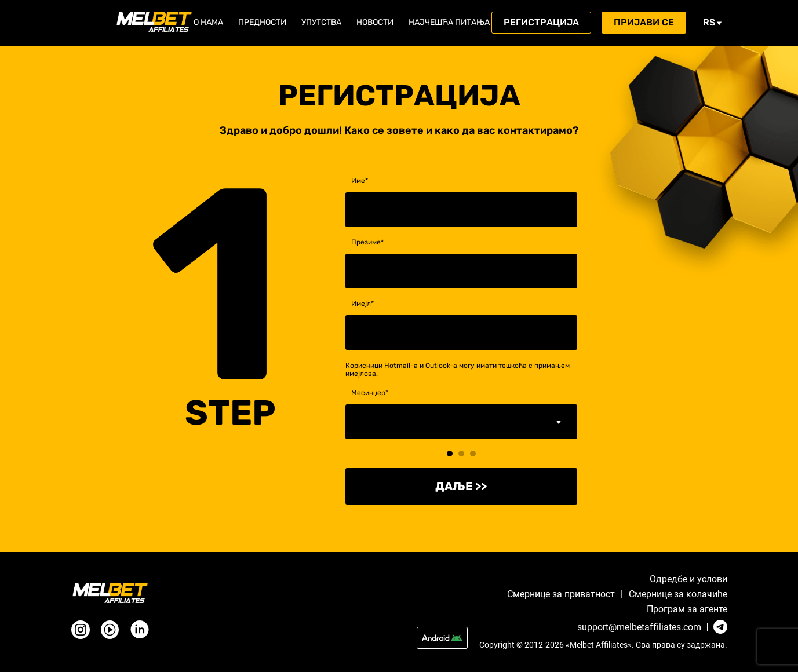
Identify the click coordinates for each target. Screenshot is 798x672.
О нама (208, 23)
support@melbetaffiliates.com (639, 627)
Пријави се (644, 22)
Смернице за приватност (561, 594)
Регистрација (541, 22)
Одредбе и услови (688, 579)
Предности (262, 23)
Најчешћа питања (449, 23)
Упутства (321, 23)
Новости (375, 23)
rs (713, 22)
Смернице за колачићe (678, 594)
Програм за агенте (687, 609)
